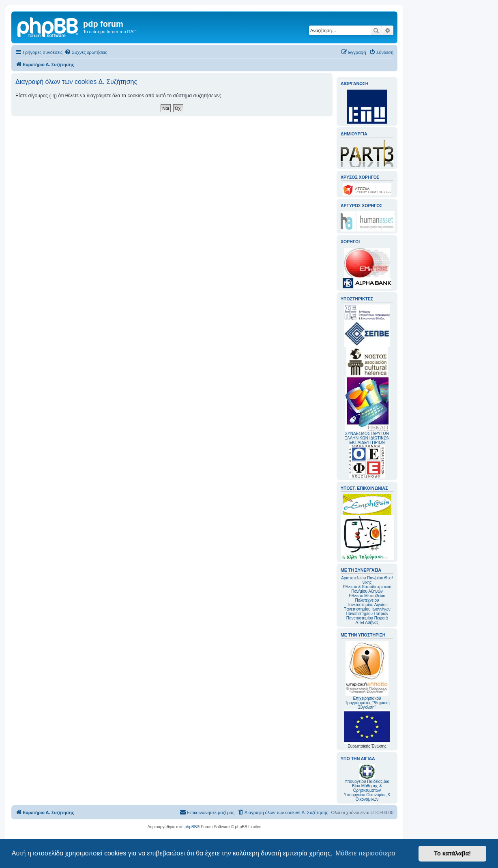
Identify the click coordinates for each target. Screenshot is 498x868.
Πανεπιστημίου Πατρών (367, 614)
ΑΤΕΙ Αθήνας (367, 623)
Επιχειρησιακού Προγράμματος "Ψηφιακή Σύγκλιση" (367, 675)
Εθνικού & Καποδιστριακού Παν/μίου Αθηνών (367, 589)
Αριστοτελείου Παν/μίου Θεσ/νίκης (367, 580)
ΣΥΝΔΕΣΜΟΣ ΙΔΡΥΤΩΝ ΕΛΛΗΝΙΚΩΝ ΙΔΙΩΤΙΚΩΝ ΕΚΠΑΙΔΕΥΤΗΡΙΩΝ (367, 438)
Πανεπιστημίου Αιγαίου (367, 605)
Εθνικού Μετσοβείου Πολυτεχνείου (367, 598)
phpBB (191, 827)
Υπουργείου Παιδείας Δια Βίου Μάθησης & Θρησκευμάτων (367, 786)
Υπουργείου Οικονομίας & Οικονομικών (367, 797)
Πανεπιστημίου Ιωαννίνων (367, 609)
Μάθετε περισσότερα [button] (365, 853)
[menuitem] (86, 52)
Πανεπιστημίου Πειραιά (367, 618)
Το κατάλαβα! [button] (452, 853)
